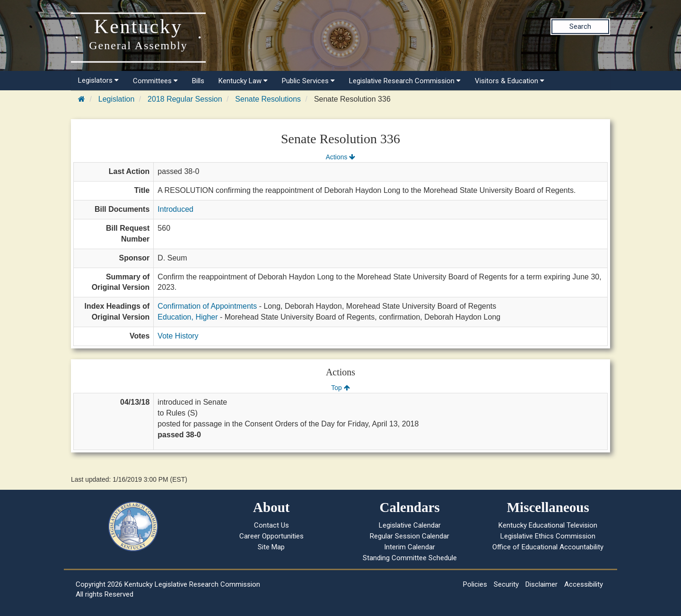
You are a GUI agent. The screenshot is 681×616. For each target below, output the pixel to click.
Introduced (175, 209)
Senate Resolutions (268, 99)
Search (580, 26)
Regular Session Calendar (410, 536)
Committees (155, 81)
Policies (475, 584)
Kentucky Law (243, 81)
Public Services (308, 81)
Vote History (178, 336)
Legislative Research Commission (405, 81)
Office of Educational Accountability (548, 547)
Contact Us (271, 525)
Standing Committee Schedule (410, 558)
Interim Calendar (410, 547)
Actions (340, 157)
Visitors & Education (510, 81)
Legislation (117, 99)
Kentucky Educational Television (548, 525)
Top (340, 388)
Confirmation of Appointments (207, 306)
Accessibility (584, 584)
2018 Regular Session (185, 99)
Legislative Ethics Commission (548, 536)
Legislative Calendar (410, 525)
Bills (198, 81)
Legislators (98, 80)
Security (506, 584)
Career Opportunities (271, 536)
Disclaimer (541, 584)
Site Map (271, 547)
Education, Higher (188, 317)
